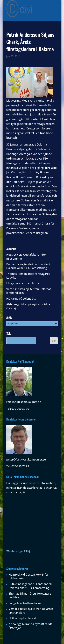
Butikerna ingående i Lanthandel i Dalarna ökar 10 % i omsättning (28, 266)
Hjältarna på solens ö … (21, 299)
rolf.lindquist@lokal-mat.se (24, 402)
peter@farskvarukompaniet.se (26, 459)
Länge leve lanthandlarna (23, 283)
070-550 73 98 (20, 466)
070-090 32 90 (20, 409)
